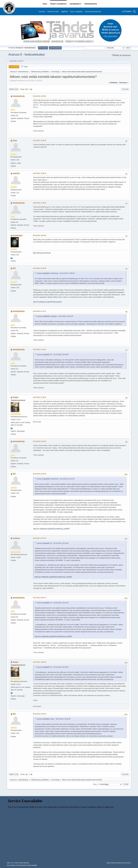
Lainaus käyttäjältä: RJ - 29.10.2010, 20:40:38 (52, 355)
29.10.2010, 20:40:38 (39, 268)
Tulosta (125, 89)
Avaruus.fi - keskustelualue (27, 54)
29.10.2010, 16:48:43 (39, 173)
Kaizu (16, 397)
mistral (16, 538)
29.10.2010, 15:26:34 (39, 96)
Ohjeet (109, 863)
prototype (18, 235)
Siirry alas (14, 89)
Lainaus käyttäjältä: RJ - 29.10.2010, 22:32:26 (52, 543)
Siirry (95, 784)
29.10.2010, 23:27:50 (39, 538)
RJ (14, 268)
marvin (16, 173)
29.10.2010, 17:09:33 (39, 203)
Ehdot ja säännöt (117, 863)
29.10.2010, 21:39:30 (39, 397)
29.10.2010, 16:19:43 (39, 140)
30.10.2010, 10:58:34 (39, 662)
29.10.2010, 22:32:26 (39, 474)
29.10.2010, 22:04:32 (39, 441)
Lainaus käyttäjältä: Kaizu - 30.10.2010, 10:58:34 (53, 719)
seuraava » (124, 83)
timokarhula (19, 96)
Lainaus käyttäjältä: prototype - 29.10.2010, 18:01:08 (55, 316)
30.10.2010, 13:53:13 (39, 714)
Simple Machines (24, 863)
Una (15, 141)
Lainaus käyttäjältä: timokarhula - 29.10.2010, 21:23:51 (56, 479)
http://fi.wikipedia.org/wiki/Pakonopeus (47, 302)
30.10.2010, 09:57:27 (39, 598)
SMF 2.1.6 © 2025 (12, 863)
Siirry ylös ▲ (127, 863)
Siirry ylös (14, 774)
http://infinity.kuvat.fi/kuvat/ (42, 253)
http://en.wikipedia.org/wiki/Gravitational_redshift (51, 529)
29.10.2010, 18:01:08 (39, 235)
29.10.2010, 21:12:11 (39, 311)
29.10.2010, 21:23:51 (39, 349)
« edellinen (113, 83)
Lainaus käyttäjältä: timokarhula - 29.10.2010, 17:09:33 (56, 273)
